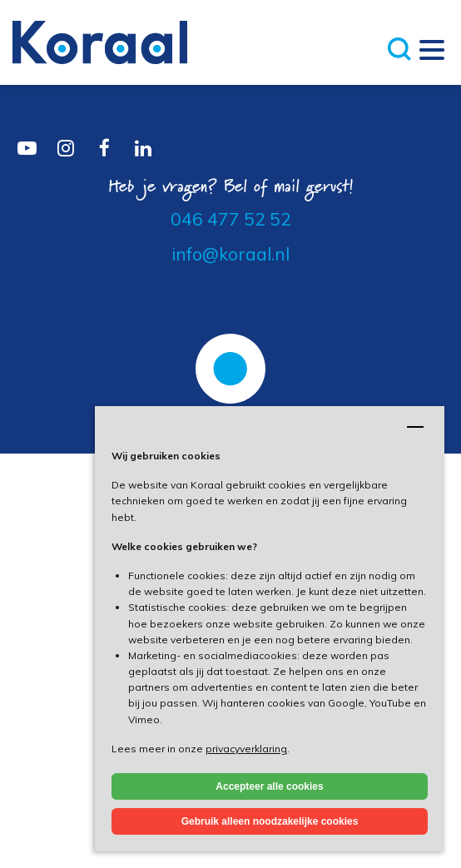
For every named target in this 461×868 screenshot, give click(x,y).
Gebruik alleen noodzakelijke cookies (270, 821)
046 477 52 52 (231, 219)
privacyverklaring (246, 749)
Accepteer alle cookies (269, 786)
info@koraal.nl (230, 254)
